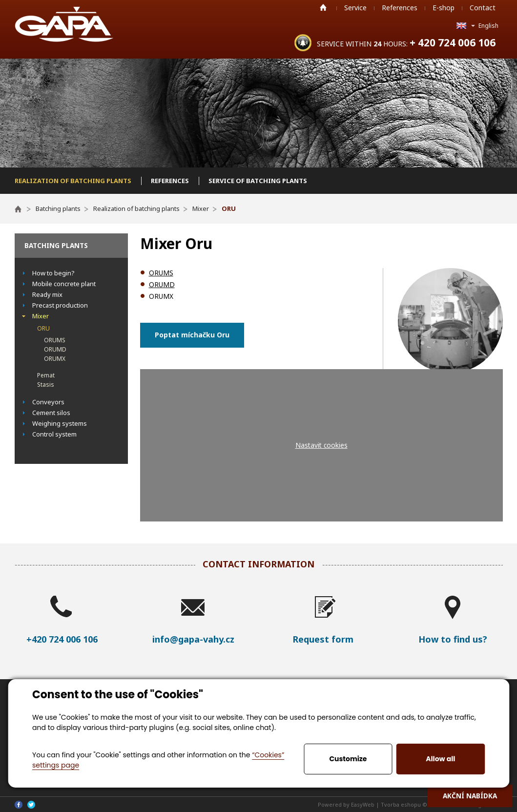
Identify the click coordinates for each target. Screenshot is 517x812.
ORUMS (55, 340)
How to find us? (453, 639)
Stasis (46, 385)
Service (355, 8)
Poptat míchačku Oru (192, 335)
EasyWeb (363, 804)
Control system (54, 434)
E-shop (444, 8)
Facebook (19, 805)
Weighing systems (60, 423)
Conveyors (48, 402)
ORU (43, 328)
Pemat (46, 375)
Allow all (440, 759)
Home (323, 7)
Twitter (31, 805)
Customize (348, 759)
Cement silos (51, 413)
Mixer (41, 316)
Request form (323, 639)
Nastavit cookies (321, 445)
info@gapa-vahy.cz (193, 639)
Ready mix (47, 294)
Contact (483, 8)
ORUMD (55, 349)
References (400, 8)
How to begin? (53, 273)
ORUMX (55, 359)
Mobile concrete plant (64, 284)
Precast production (60, 305)
